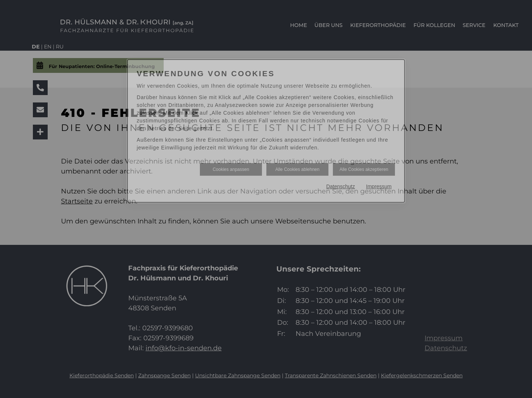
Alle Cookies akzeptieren (364, 169)
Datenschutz (341, 186)
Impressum (379, 186)
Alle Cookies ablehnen (297, 169)
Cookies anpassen (231, 169)
